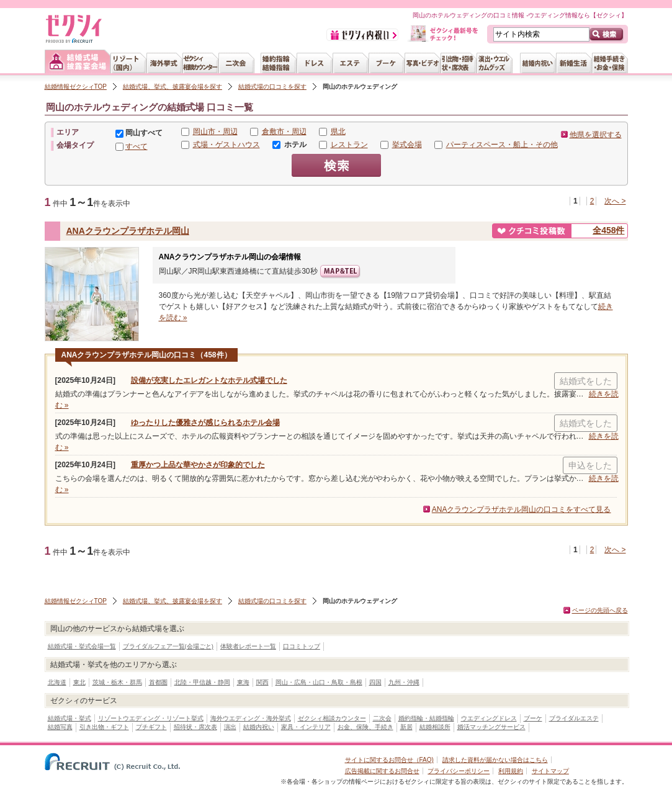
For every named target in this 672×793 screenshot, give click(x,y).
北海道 (57, 682)
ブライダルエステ (574, 718)
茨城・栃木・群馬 (117, 682)
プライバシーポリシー (459, 771)
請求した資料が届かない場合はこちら (495, 760)
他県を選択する (596, 135)
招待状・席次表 (195, 727)
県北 (338, 132)
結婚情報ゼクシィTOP (76, 87)
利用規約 (511, 771)
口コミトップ (302, 646)
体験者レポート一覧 (248, 646)
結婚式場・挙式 (69, 718)
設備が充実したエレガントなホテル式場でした (209, 380)
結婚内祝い (259, 727)
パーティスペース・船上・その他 (502, 145)
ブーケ (533, 718)
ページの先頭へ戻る (600, 610)
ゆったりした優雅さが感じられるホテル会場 (205, 423)
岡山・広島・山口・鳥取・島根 (319, 682)
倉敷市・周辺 (284, 132)
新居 (406, 727)
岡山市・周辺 (215, 132)
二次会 (382, 718)
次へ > (615, 201)
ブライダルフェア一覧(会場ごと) (168, 646)
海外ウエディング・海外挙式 (251, 718)
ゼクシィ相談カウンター (332, 718)
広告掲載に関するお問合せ (382, 771)
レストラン (349, 145)
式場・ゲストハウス (226, 145)
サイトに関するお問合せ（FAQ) (389, 760)
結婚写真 (60, 727)
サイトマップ (550, 771)
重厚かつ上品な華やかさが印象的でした (198, 465)
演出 (230, 727)
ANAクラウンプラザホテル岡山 (128, 231)
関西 (262, 682)
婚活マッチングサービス (491, 727)
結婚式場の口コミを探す (272, 87)
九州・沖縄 (404, 682)
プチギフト (151, 727)
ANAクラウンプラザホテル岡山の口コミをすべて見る (522, 509)
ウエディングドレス (489, 718)
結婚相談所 (435, 727)
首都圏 (158, 682)
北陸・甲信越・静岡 (202, 682)
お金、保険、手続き (365, 727)
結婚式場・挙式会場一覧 (82, 646)
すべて (137, 146)
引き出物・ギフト (104, 727)
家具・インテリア (306, 727)
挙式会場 (407, 145)
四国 (375, 682)
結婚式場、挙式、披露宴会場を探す (172, 87)
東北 (79, 682)
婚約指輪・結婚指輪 (426, 718)
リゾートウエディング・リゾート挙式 (151, 718)
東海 (243, 682)
